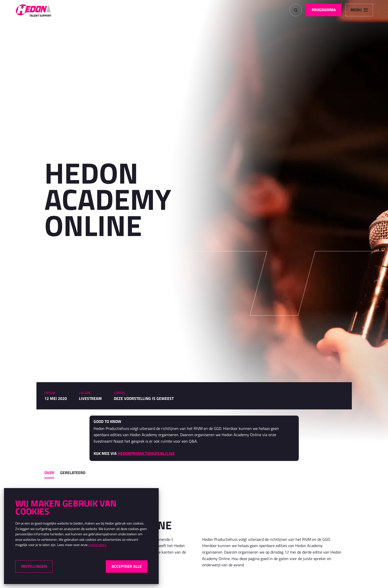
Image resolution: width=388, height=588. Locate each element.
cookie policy (97, 545)
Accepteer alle (127, 566)
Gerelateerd (73, 473)
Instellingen (34, 566)
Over (49, 473)
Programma (324, 10)
